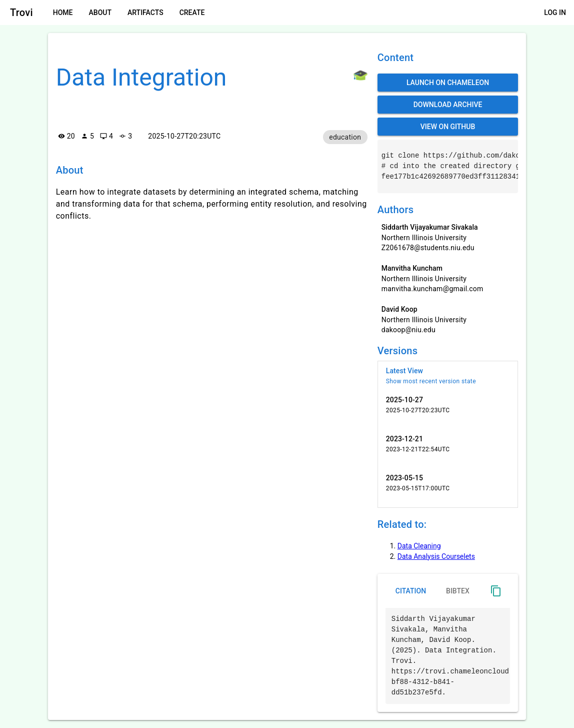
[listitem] (448, 376)
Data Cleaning (419, 546)
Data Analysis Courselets (436, 556)
